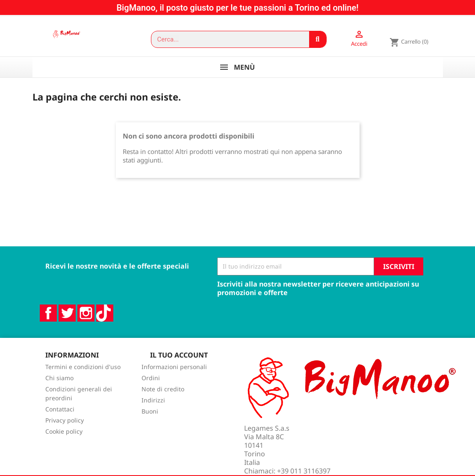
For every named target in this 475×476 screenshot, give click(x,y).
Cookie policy (64, 441)
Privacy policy (65, 430)
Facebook (48, 322)
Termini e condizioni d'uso (83, 376)
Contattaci (60, 418)
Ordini (151, 387)
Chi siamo (59, 387)
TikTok (105, 322)
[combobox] (226, 39)
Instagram (86, 322)
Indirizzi (153, 409)
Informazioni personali (174, 376)
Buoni (150, 421)
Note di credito (163, 398)
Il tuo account (179, 364)
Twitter (67, 322)
